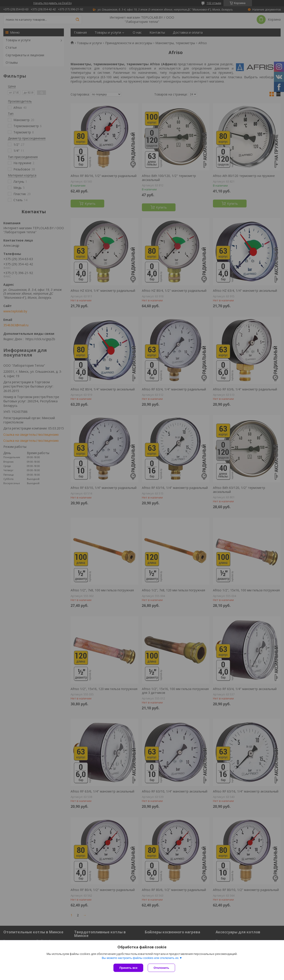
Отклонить (161, 968)
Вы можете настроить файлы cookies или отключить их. (141, 958)
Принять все (128, 968)
